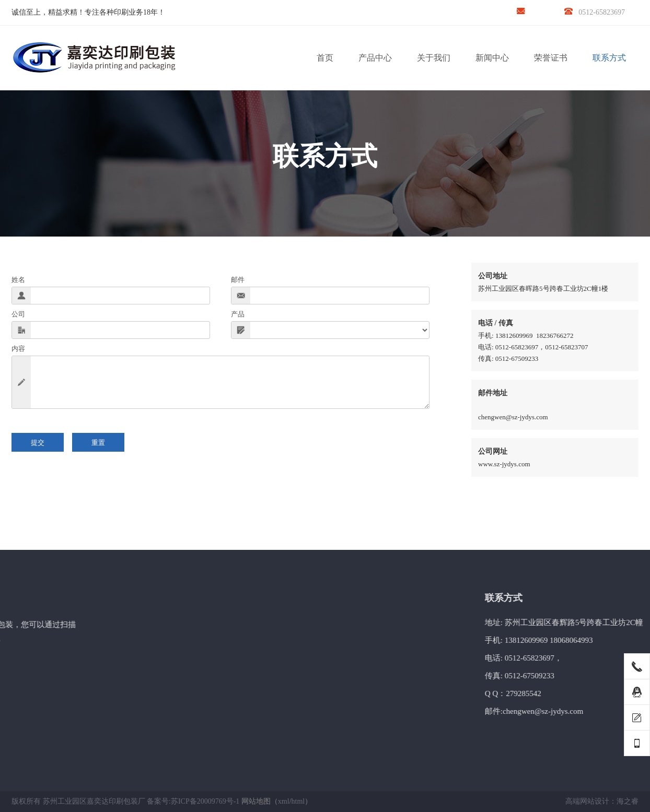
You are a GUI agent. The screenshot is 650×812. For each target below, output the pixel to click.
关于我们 (434, 58)
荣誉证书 (551, 58)
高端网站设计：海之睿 (602, 801)
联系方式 (609, 58)
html (298, 801)
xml (284, 801)
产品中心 (375, 58)
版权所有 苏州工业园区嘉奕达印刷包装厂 (78, 801)
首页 (325, 58)
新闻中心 (492, 58)
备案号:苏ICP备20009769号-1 (193, 801)
